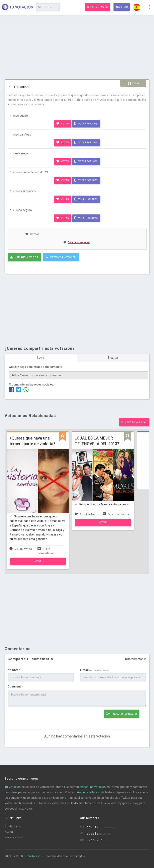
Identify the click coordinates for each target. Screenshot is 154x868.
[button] (138, 7)
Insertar (113, 358)
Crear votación (98, 7)
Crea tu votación (134, 422)
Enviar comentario (122, 714)
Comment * (15, 686)
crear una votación (88, 792)
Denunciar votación (77, 242)
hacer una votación (93, 787)
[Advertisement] (77, 47)
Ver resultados (24, 257)
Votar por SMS (86, 123)
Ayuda (9, 832)
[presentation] (38, 717)
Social (41, 358)
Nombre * (14, 670)
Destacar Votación (61, 257)
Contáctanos (13, 826)
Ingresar (122, 7)
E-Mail (94, 670)
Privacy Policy (14, 837)
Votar (63, 123)
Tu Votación (13, 787)
